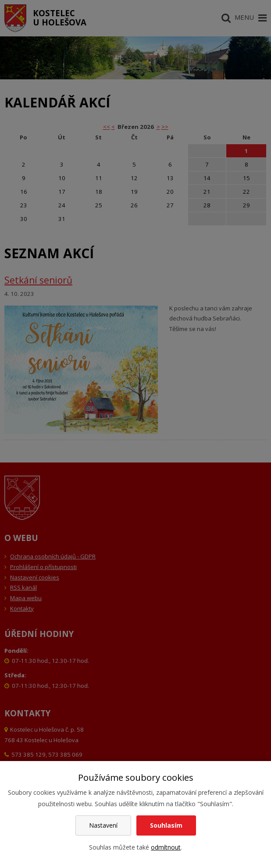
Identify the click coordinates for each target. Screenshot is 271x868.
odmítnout (166, 847)
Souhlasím (166, 825)
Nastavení (103, 825)
